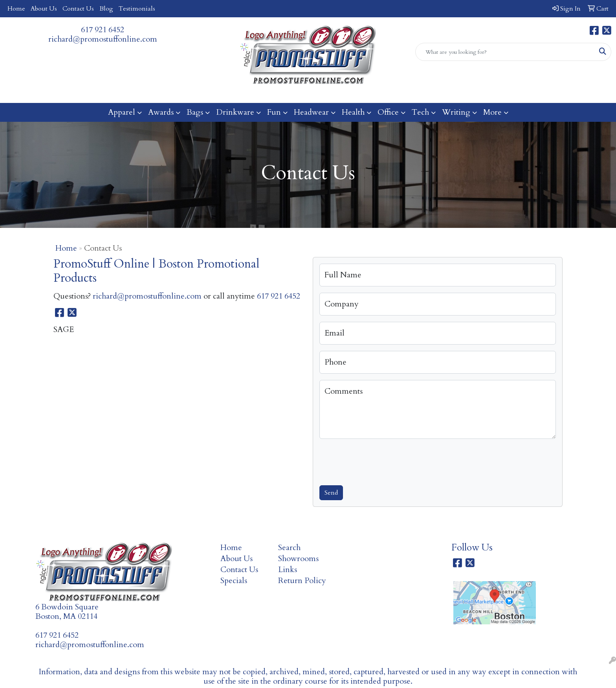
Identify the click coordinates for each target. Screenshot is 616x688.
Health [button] (353, 112)
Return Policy (302, 581)
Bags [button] (195, 112)
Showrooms (298, 559)
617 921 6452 (103, 30)
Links (288, 570)
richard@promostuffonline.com (103, 39)
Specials (234, 581)
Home (16, 9)
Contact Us (78, 9)
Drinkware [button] (235, 112)
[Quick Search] (505, 52)
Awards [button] (161, 112)
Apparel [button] (122, 112)
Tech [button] (420, 112)
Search (289, 548)
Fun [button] (274, 112)
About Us (44, 9)
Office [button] (388, 112)
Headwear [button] (311, 112)
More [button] (492, 112)
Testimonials (137, 9)
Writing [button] (456, 112)
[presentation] (379, 461)
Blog (106, 9)
